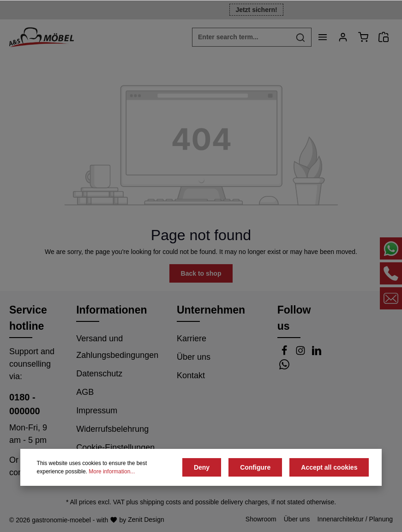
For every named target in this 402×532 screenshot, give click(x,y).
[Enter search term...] (241, 37)
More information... (112, 472)
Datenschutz (99, 374)
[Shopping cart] (363, 37)
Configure (255, 467)
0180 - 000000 (25, 404)
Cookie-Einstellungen (115, 447)
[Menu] (323, 37)
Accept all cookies (329, 467)
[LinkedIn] (317, 353)
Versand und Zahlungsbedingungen (117, 347)
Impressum (97, 411)
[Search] (301, 37)
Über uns (194, 357)
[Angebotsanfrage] (384, 37)
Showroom (261, 519)
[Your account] (343, 37)
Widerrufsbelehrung (112, 429)
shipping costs (160, 502)
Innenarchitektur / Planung (355, 519)
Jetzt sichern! (256, 10)
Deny (202, 467)
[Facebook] (285, 353)
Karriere (192, 339)
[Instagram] (302, 353)
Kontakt (191, 375)
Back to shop (201, 273)
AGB (85, 392)
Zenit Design (146, 520)
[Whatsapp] (284, 367)
